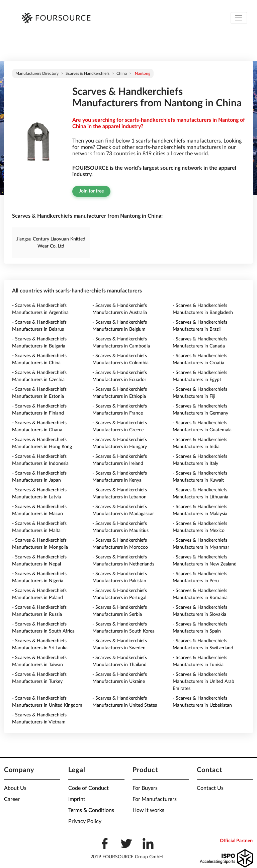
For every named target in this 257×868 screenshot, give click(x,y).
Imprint (77, 799)
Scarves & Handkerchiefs (88, 73)
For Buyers (145, 788)
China (122, 73)
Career (12, 799)
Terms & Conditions (91, 810)
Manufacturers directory (37, 73)
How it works (148, 810)
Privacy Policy (85, 821)
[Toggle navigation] (239, 18)
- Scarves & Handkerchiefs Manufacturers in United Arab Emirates (203, 682)
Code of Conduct (89, 788)
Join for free (91, 191)
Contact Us (210, 788)
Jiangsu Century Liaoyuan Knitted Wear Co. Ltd (51, 243)
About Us (15, 788)
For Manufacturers (155, 799)
